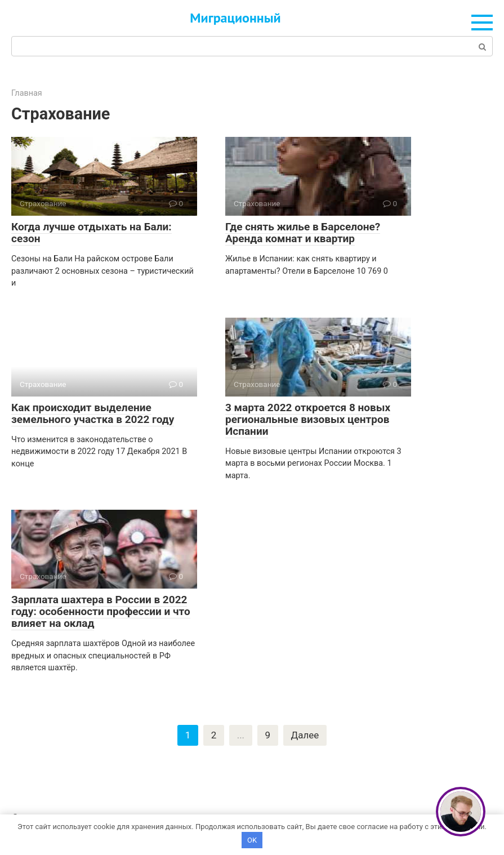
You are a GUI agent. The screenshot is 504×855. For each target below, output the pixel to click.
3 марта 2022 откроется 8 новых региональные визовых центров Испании (308, 419)
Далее (305, 736)
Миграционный (235, 18)
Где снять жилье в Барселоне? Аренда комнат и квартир (303, 233)
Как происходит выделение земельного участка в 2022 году (93, 413)
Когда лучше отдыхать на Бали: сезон (92, 233)
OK (252, 840)
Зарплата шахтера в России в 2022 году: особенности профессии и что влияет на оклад (101, 611)
